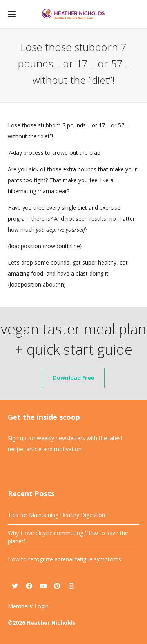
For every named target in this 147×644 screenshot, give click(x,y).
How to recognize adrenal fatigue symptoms (64, 559)
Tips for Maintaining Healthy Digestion (56, 515)
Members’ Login (28, 606)
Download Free (74, 378)
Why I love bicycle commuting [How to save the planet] (68, 537)
